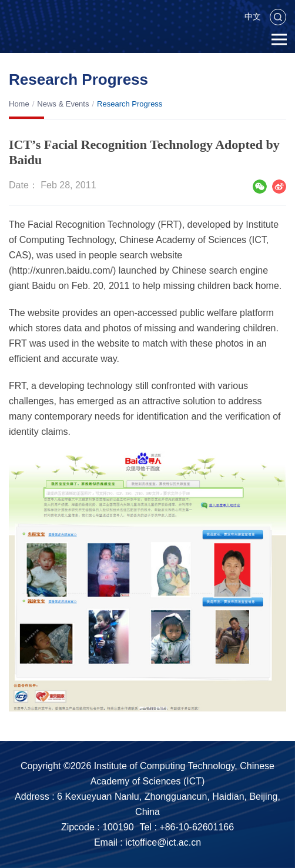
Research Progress (130, 104)
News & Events (63, 104)
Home (19, 104)
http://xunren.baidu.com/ (62, 270)
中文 (253, 16)
